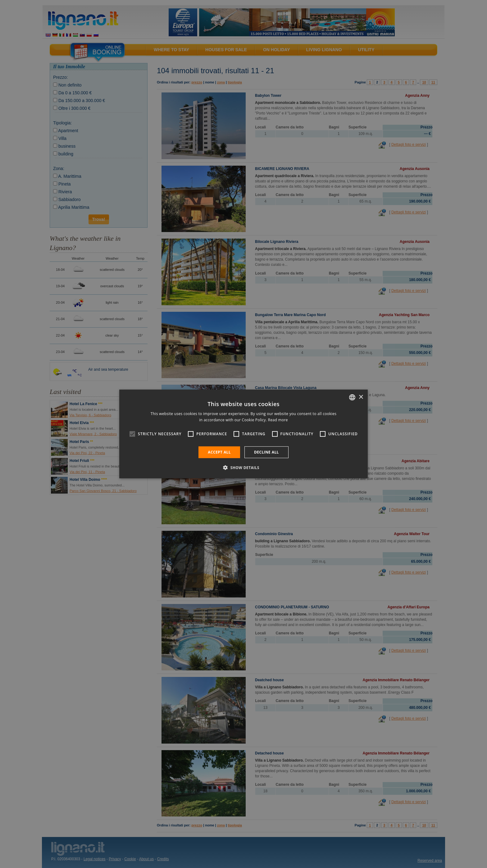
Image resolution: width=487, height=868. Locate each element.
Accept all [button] (219, 452)
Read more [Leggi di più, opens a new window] (278, 420)
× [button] (361, 397)
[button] (243, 468)
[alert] (243, 434)
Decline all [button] (266, 452)
